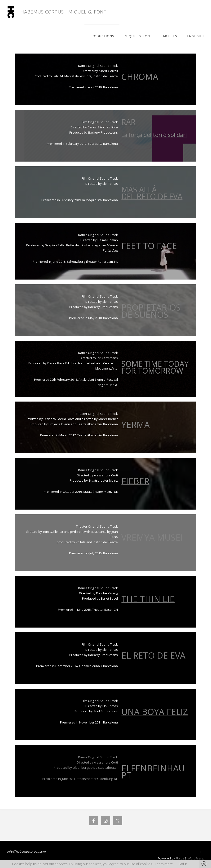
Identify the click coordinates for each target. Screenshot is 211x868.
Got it (183, 864)
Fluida (179, 858)
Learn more (164, 864)
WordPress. (196, 858)
